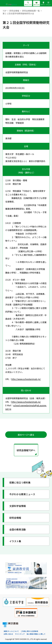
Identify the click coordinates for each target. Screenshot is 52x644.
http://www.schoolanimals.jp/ (26, 379)
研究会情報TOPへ (26, 450)
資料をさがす (28, 4)
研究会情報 (14, 11)
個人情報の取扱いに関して (36, 634)
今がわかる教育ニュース (22, 494)
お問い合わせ (8, 634)
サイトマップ (20, 634)
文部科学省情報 (18, 506)
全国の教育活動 (18, 529)
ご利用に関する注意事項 (29, 631)
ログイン (43, 4)
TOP (5, 11)
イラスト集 (15, 541)
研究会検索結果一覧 (31, 11)
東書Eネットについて (11, 631)
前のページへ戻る (26, 435)
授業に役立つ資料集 (20, 482)
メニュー (48, 4)
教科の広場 (37, 4)
